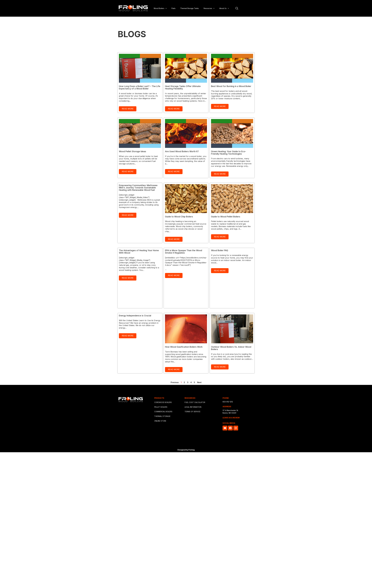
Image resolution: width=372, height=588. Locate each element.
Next (199, 382)
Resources (209, 8)
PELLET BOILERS (161, 407)
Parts (173, 8)
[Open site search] (237, 8)
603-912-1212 (228, 402)
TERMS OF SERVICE (192, 412)
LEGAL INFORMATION (193, 407)
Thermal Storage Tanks (190, 8)
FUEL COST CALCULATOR (195, 402)
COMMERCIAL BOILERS (163, 412)
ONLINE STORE (160, 421)
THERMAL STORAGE (162, 416)
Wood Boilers (160, 8)
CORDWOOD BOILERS (163, 402)
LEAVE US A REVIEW (231, 418)
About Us (224, 8)
